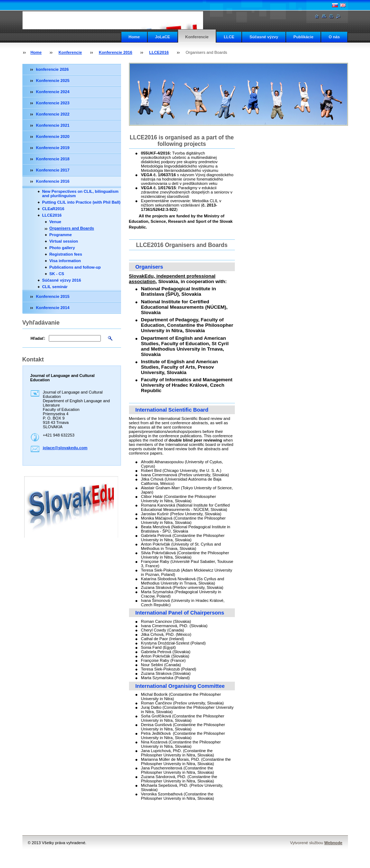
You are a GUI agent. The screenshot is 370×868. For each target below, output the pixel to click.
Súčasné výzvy (264, 37)
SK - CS (57, 274)
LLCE (229, 37)
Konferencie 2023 (53, 103)
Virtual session (64, 241)
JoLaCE (163, 37)
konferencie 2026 (53, 69)
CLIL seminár (55, 287)
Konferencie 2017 (53, 170)
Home (134, 37)
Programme (61, 235)
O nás (334, 37)
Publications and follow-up (75, 267)
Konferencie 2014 (53, 308)
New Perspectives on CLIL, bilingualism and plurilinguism (80, 194)
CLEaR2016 (53, 209)
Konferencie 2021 (53, 125)
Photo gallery (62, 248)
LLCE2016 (159, 52)
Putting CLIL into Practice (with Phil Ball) (81, 202)
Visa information (65, 261)
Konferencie (197, 37)
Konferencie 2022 (53, 114)
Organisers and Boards (72, 228)
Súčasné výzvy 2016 (62, 280)
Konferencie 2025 (53, 81)
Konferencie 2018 (53, 159)
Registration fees (66, 254)
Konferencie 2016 (115, 52)
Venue (55, 222)
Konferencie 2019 (53, 148)
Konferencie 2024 (53, 92)
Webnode (333, 843)
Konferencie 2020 (53, 136)
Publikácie (303, 37)
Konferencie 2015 (53, 296)
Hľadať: (38, 338)
